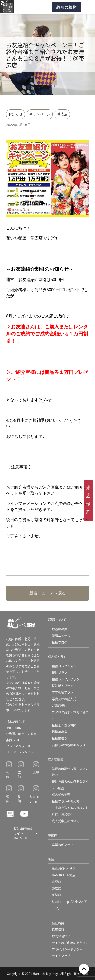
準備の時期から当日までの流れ (70, 772)
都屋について (57, 620)
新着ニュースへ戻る (48, 593)
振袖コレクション (64, 666)
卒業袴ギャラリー (64, 845)
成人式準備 (55, 759)
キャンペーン (40, 114)
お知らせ (15, 114)
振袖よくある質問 (64, 725)
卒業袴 (52, 835)
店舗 (51, 859)
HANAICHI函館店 (64, 875)
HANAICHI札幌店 (64, 868)
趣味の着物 (66, 7)
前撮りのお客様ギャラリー (70, 745)
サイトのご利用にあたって (70, 943)
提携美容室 (60, 732)
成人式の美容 (61, 795)
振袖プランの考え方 (66, 801)
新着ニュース (61, 636)
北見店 (56, 882)
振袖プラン (60, 673)
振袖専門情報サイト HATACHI (23, 833)
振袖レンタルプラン (66, 679)
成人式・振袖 (57, 657)
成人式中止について (66, 821)
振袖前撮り (60, 738)
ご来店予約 (60, 705)
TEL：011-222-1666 (20, 752)
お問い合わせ (61, 936)
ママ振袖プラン (63, 692)
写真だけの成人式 (64, 699)
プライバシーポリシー (67, 949)
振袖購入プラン (63, 686)
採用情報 (58, 929)
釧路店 (56, 895)
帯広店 (62, 114)
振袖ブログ (60, 642)
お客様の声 (60, 629)
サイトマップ (61, 956)
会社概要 (58, 923)
